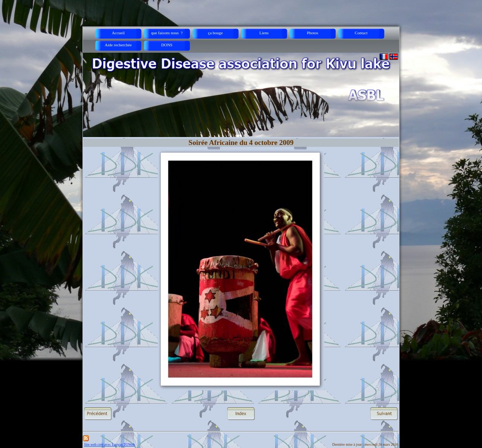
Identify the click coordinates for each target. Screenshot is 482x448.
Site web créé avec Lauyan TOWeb (109, 444)
